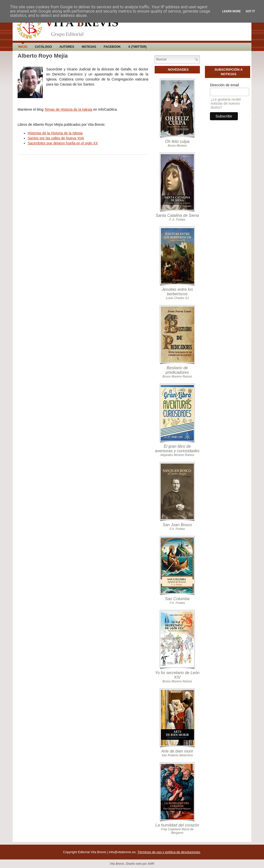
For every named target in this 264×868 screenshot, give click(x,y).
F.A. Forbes (177, 529)
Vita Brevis (117, 864)
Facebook (112, 47)
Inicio (23, 47)
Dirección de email (224, 85)
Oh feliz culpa (177, 141)
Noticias (89, 47)
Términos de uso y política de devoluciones (169, 852)
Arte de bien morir (177, 751)
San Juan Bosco (177, 525)
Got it (250, 11)
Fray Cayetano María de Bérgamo (177, 831)
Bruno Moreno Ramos (177, 377)
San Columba (177, 599)
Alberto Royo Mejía (43, 56)
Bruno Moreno (177, 146)
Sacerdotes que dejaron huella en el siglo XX (63, 143)
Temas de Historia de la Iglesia (68, 109)
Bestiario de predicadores (177, 370)
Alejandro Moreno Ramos (177, 455)
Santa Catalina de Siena (177, 215)
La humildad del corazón (177, 825)
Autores (67, 47)
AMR (151, 864)
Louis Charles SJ (177, 298)
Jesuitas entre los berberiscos (177, 292)
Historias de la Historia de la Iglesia (55, 133)
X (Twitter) (137, 47)
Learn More (232, 11)
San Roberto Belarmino (177, 755)
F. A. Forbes (177, 220)
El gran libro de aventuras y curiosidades (177, 449)
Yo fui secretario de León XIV (177, 675)
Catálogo (43, 47)
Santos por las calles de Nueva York (56, 138)
